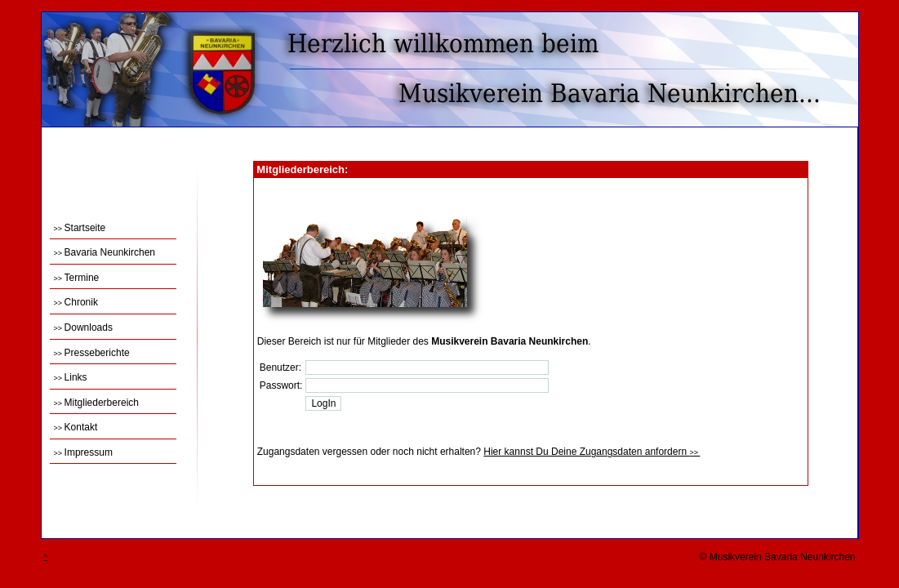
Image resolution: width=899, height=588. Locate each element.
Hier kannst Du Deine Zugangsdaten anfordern (592, 452)
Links (71, 377)
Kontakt (76, 427)
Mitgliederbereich (96, 403)
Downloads (83, 327)
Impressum (83, 452)
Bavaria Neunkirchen (105, 252)
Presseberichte (92, 353)
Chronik (76, 302)
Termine (77, 278)
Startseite (80, 228)
